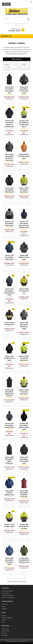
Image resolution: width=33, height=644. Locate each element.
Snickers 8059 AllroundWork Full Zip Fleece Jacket (24, 560)
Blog (3, 622)
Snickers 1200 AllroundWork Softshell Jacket (9, 190)
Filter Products (17, 59)
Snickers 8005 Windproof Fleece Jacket (24, 257)
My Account (16, 23)
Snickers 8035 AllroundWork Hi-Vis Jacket (24, 526)
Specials (4, 620)
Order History (5, 631)
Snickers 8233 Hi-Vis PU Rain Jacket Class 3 (24, 156)
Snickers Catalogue (7, 618)
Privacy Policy (6, 593)
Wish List (4, 633)
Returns (4, 607)
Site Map (4, 609)
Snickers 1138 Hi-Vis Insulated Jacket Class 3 (24, 392)
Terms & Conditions (7, 595)
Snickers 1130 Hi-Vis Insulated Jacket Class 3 (24, 358)
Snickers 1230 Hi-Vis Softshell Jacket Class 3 (24, 190)
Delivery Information (7, 591)
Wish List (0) (8, 23)
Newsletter (5, 635)
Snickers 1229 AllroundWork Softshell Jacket (9, 426)
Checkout (16, 25)
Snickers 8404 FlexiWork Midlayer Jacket (9, 493)
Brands (4, 615)
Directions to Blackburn (8, 598)
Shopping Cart (24, 23)
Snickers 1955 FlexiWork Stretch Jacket (9, 358)
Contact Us (5, 604)
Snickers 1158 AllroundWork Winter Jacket (9, 257)
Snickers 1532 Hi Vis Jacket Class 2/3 (24, 291)
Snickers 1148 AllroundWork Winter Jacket (9, 224)
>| (25, 578)
